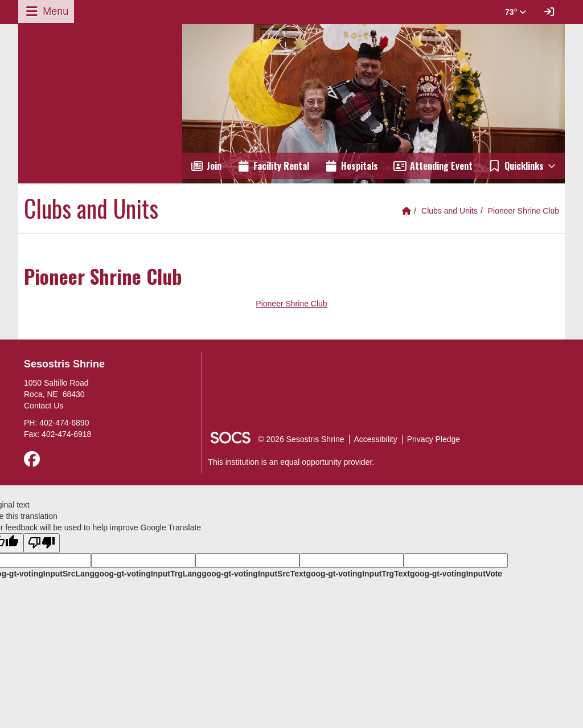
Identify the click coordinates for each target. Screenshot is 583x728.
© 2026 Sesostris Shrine (301, 439)
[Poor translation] (42, 543)
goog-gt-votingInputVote (456, 574)
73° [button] (516, 12)
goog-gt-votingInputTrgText (358, 574)
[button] (522, 166)
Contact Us (44, 406)
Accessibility (376, 439)
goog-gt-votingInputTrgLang (148, 574)
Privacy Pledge (434, 439)
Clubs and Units (449, 211)
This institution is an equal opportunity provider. (291, 462)
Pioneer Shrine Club (524, 211)
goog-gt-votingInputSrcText (254, 574)
